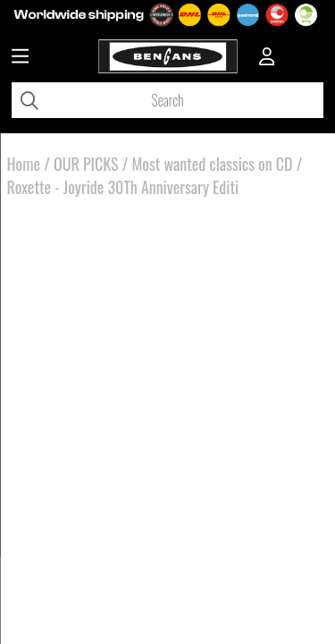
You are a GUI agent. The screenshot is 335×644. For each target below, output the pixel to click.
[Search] (167, 100)
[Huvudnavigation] (20, 58)
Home (24, 164)
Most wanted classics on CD (212, 164)
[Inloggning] (267, 58)
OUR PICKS (86, 164)
